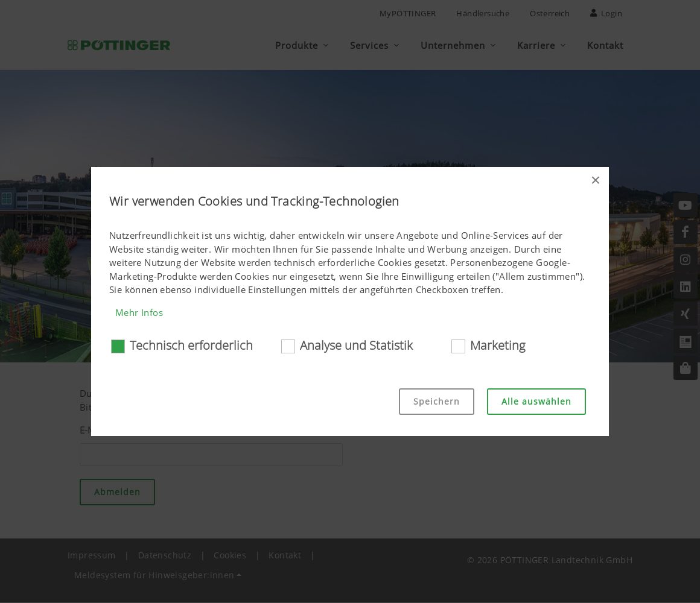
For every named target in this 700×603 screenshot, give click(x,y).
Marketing (498, 345)
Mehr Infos (139, 312)
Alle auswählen (536, 401)
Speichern (437, 401)
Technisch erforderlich (191, 345)
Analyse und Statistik (356, 345)
